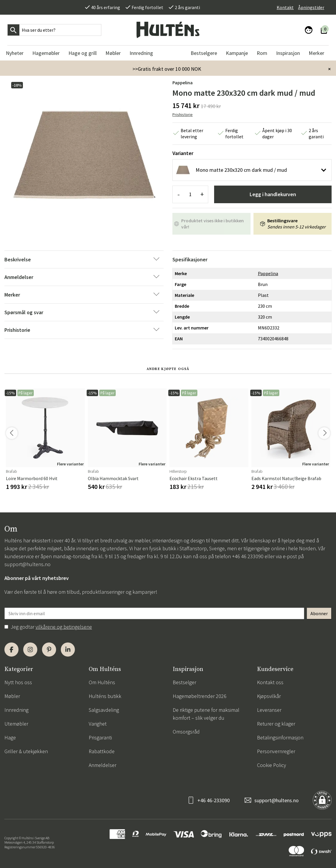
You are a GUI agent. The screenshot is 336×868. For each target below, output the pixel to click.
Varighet (98, 724)
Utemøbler (16, 724)
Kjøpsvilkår (269, 696)
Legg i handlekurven (273, 194)
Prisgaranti (100, 737)
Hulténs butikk (105, 696)
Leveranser (269, 710)
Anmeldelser (103, 765)
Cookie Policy (272, 765)
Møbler (12, 696)
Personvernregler (276, 751)
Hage (10, 737)
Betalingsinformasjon (280, 737)
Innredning (16, 710)
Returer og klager (276, 724)
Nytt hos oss (18, 682)
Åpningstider (311, 7)
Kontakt (285, 7)
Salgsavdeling (104, 710)
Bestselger (184, 682)
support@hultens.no (27, 564)
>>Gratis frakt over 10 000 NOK (167, 69)
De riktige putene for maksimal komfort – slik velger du (206, 714)
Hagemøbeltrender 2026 (200, 696)
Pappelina (183, 83)
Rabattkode (102, 751)
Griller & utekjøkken (26, 751)
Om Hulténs (102, 682)
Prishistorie (183, 115)
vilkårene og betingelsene (64, 627)
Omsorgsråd (186, 732)
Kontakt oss (270, 682)
